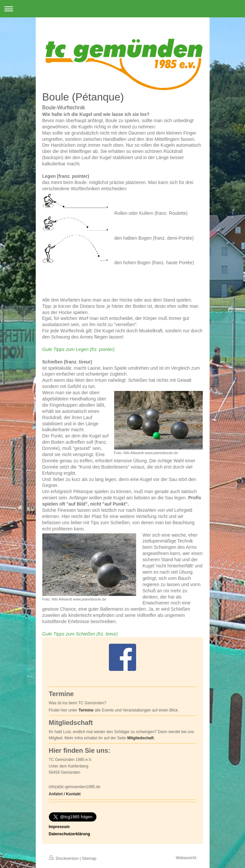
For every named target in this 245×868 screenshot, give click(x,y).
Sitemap (89, 859)
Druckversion (64, 859)
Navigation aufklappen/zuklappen (123, 9)
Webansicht (186, 858)
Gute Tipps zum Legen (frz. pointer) (79, 349)
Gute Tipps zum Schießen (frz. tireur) (80, 634)
